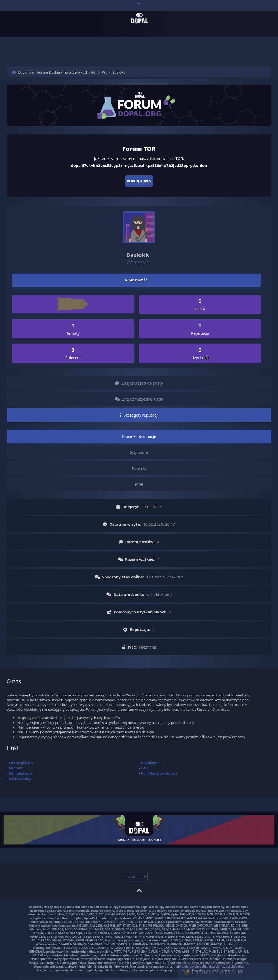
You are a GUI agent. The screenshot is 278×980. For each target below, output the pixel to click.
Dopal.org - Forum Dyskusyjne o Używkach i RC (57, 72)
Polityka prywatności (159, 773)
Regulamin (150, 763)
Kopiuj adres (139, 181)
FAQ (145, 768)
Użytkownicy (20, 779)
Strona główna (21, 763)
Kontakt (16, 768)
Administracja (21, 773)
